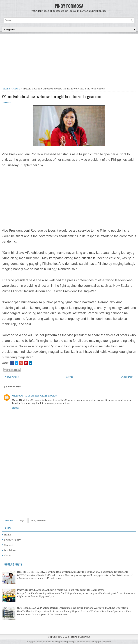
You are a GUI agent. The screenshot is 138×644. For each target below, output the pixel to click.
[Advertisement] (69, 61)
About (7, 556)
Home (6, 89)
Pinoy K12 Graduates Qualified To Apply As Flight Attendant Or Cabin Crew (61, 590)
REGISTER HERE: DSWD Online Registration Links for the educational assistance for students (73, 572)
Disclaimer (10, 550)
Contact (8, 545)
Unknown (18, 396)
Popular (9, 521)
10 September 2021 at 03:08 (41, 396)
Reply (16, 408)
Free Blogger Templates (100, 642)
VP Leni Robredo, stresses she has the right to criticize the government (53, 96)
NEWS (16, 89)
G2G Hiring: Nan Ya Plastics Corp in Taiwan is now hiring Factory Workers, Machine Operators (72, 608)
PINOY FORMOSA (69, 6)
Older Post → (129, 377)
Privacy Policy (12, 540)
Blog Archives (39, 521)
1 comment (7, 102)
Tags (22, 521)
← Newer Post (10, 377)
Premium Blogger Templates (59, 642)
